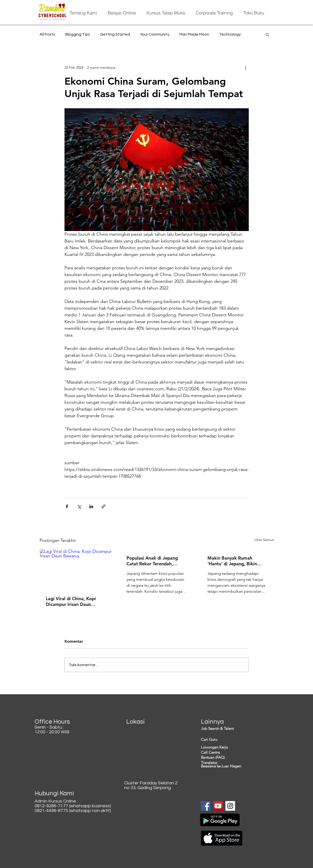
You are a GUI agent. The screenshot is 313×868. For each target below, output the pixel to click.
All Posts (47, 34)
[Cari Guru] (229, 739)
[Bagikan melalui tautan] (103, 506)
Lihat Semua (264, 540)
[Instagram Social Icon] (230, 806)
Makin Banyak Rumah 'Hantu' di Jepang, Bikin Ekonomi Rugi (232, 561)
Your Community (155, 34)
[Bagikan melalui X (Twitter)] (79, 506)
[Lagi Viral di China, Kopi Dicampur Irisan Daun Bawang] (76, 569)
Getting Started (115, 34)
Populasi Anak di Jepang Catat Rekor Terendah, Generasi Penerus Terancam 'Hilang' (155, 561)
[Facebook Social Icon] (206, 806)
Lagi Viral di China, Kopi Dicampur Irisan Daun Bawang (71, 601)
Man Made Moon (194, 34)
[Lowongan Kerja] (229, 747)
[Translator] (229, 763)
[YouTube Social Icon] (218, 806)
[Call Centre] (229, 752)
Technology (230, 34)
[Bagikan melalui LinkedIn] (91, 506)
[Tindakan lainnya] (246, 67)
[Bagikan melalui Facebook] (67, 506)
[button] (267, 34)
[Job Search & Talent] (229, 729)
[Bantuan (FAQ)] (229, 757)
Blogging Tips (78, 34)
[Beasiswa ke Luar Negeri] (229, 766)
